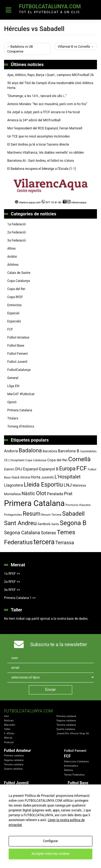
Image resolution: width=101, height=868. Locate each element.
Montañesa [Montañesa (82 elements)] (12, 494)
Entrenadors (71, 766)
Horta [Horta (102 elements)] (35, 477)
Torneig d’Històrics (21, 426)
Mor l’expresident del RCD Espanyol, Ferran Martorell (45, 128)
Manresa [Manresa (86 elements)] (79, 485)
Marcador (10, 725)
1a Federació (17, 224)
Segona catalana (66, 720)
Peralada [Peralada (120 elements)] (55, 494)
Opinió (12, 402)
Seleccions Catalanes (76, 761)
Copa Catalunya (19, 281)
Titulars (13, 418)
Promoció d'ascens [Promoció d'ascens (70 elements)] (78, 505)
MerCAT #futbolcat (21, 394)
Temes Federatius (74, 775)
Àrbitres (13, 265)
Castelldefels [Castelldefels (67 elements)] (88, 451)
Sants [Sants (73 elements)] (55, 524)
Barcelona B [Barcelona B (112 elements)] (69, 451)
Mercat (8, 738)
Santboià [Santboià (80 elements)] (44, 524)
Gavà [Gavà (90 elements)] (15, 477)
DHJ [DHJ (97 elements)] (19, 469)
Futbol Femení (18, 354)
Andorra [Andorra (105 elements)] (11, 451)
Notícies (9, 720)
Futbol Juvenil (17, 362)
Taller (7, 729)
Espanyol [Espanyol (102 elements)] (31, 469)
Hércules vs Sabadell (34, 29)
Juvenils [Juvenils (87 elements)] (48, 477)
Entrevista (14, 305)
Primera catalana (66, 716)
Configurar (51, 841)
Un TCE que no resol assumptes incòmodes (39, 136)
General (13, 378)
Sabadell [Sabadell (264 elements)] (74, 514)
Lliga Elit (13, 386)
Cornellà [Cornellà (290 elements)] (79, 459)
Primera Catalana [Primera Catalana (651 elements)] (34, 503)
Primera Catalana (20, 410)
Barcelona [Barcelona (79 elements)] (50, 451)
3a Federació (17, 240)
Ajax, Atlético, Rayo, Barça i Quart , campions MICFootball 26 (50, 75)
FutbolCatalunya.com (50, 7)
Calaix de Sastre (19, 273)
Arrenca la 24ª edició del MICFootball (34, 120)
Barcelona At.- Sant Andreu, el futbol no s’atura (41, 161)
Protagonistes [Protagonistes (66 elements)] (13, 515)
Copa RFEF (15, 297)
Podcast (9, 742)
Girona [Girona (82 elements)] (25, 477)
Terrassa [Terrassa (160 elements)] (65, 542)
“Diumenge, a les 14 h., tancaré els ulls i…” (37, 96)
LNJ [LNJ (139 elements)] (68, 485)
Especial (13, 313)
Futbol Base (16, 346)
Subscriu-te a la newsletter (59, 644)
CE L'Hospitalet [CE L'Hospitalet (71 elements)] (14, 460)
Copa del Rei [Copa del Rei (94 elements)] (57, 460)
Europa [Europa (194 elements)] (67, 469)
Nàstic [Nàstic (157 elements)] (28, 494)
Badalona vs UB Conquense (20, 49)
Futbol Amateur (18, 337)
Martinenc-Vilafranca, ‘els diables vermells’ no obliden (46, 153)
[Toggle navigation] (8, 10)
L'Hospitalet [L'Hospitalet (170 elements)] (68, 477)
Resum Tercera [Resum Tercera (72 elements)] (51, 515)
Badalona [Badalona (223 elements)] (30, 450)
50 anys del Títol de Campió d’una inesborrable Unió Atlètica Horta (50, 85)
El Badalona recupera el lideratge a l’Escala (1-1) (42, 169)
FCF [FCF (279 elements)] (81, 468)
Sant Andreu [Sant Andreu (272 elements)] (20, 523)
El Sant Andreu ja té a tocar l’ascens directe (38, 144)
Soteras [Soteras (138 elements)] (48, 533)
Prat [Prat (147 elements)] (68, 494)
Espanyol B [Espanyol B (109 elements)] (49, 469)
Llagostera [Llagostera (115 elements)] (14, 485)
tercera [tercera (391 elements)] (44, 542)
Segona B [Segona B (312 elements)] (73, 523)
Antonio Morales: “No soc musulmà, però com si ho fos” (47, 104)
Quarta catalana (66, 729)
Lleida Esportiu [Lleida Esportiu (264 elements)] (43, 485)
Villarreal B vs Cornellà (74, 47)
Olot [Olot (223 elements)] (41, 493)
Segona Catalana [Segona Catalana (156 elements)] (22, 533)
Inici (6, 716)
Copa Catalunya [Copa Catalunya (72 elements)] (36, 460)
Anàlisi (12, 257)
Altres (11, 249)
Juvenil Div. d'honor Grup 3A (73, 733)
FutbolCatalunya (19, 370)
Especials (14, 321)
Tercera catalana (66, 725)
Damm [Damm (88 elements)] (9, 469)
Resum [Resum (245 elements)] (32, 514)
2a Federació (17, 232)
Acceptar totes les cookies (50, 854)
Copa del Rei (16, 289)
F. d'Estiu (9, 733)
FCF (10, 329)
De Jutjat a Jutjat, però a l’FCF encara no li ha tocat (44, 112)
